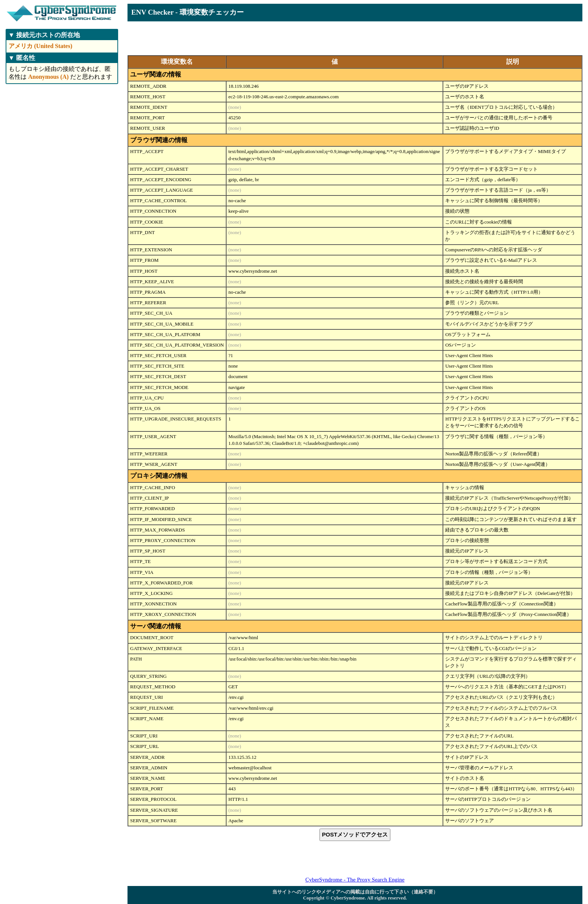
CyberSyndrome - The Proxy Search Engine (355, 880)
